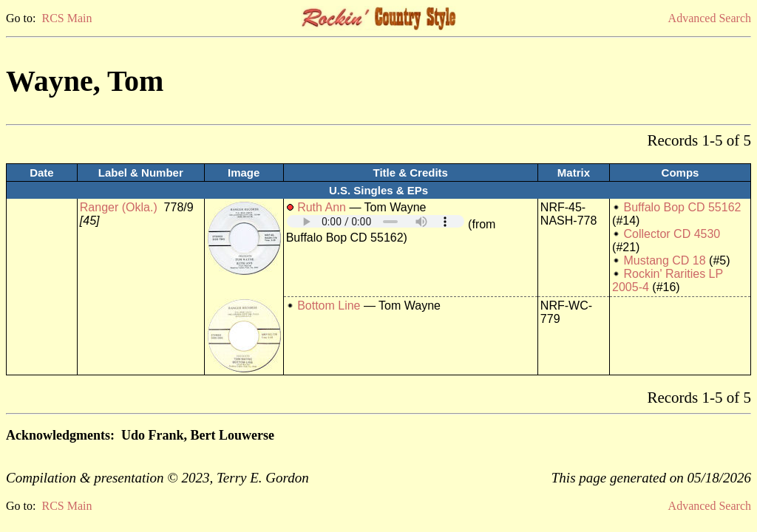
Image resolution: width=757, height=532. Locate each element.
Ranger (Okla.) (119, 207)
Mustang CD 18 (665, 260)
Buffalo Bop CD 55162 (683, 207)
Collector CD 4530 (672, 234)
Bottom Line (329, 306)
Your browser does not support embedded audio (376, 221)
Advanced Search (710, 18)
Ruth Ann (322, 207)
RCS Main (67, 18)
